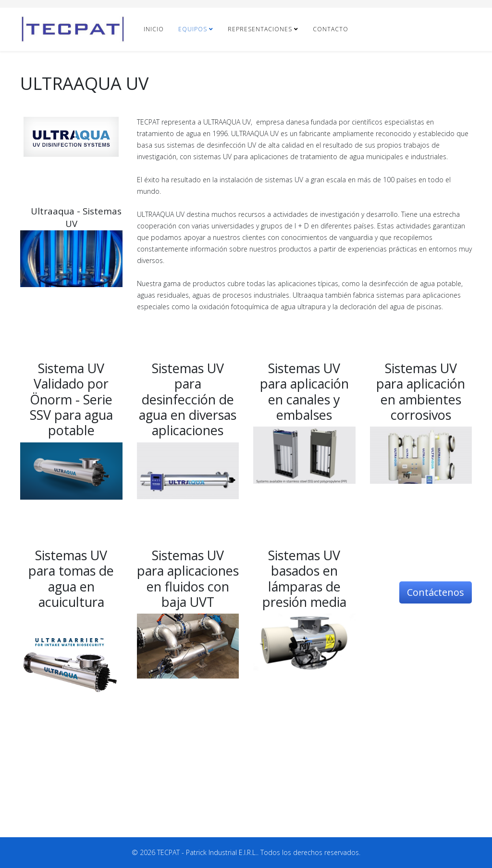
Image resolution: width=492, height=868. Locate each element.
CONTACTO (331, 29)
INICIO (154, 29)
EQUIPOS (193, 29)
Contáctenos (436, 592)
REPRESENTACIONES (260, 29)
